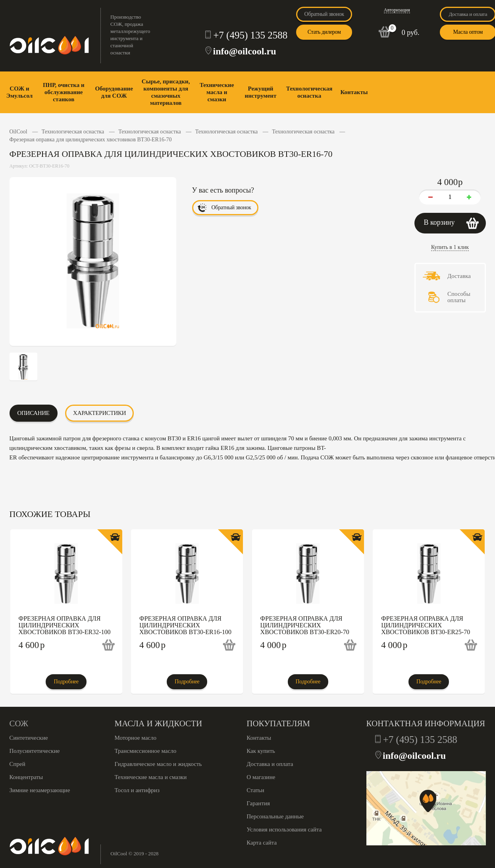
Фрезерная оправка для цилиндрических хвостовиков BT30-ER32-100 (65, 625)
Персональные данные (275, 816)
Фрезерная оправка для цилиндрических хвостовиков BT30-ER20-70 (305, 625)
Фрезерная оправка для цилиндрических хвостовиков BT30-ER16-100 (185, 625)
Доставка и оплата (270, 764)
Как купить (261, 751)
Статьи (255, 790)
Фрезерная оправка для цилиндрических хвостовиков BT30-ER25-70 (426, 625)
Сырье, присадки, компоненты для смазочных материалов (166, 92)
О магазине (261, 777)
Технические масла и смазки (217, 92)
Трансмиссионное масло (146, 751)
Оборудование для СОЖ (114, 92)
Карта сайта (262, 843)
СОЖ (19, 723)
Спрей (17, 764)
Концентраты (26, 777)
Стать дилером (324, 32)
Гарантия (258, 803)
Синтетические (29, 738)
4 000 (274, 645)
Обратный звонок (324, 14)
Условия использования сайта (284, 829)
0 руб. (411, 33)
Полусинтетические (35, 751)
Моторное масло (136, 738)
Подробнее (66, 682)
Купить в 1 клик (450, 247)
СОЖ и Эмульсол (19, 92)
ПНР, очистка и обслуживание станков (64, 92)
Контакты (354, 92)
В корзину (439, 222)
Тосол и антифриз (137, 790)
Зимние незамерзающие (40, 790)
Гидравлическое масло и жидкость (158, 764)
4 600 (32, 645)
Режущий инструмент (261, 92)
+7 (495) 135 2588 (250, 35)
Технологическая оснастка (309, 92)
